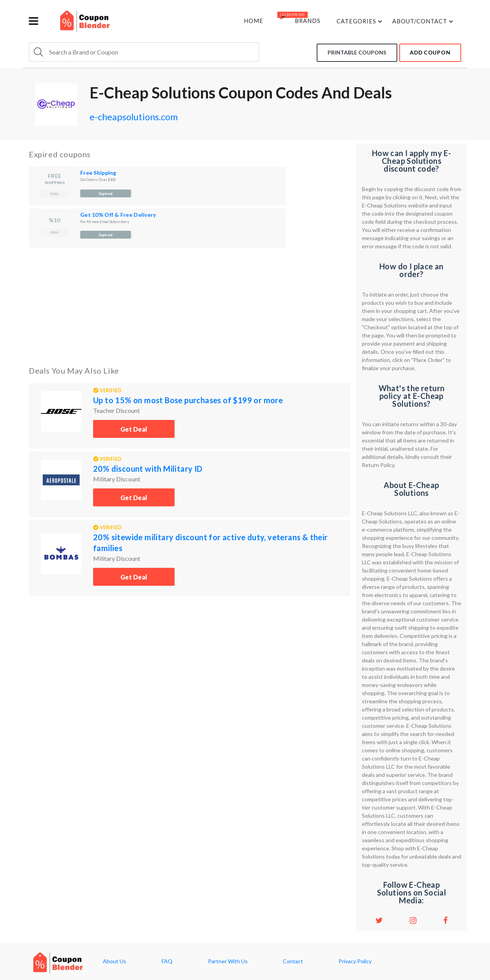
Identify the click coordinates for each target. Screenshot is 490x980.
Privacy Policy (355, 961)
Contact (293, 961)
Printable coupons (352, 52)
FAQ (167, 961)
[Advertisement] (189, 305)
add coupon (428, 52)
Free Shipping (98, 173)
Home (248, 21)
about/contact (422, 21)
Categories (358, 21)
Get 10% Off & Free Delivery (118, 215)
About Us (115, 961)
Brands (304, 21)
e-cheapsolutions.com (142, 116)
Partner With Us (228, 961)
